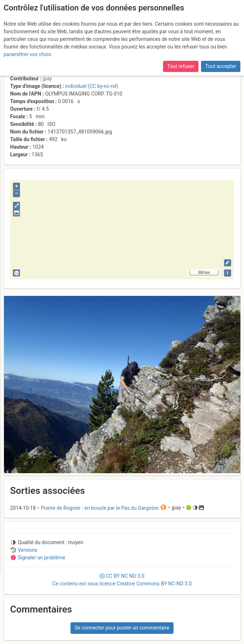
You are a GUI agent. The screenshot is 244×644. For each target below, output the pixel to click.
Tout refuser (181, 66)
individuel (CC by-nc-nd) (92, 86)
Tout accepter (221, 66)
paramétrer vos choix (27, 54)
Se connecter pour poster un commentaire (122, 628)
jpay (47, 79)
